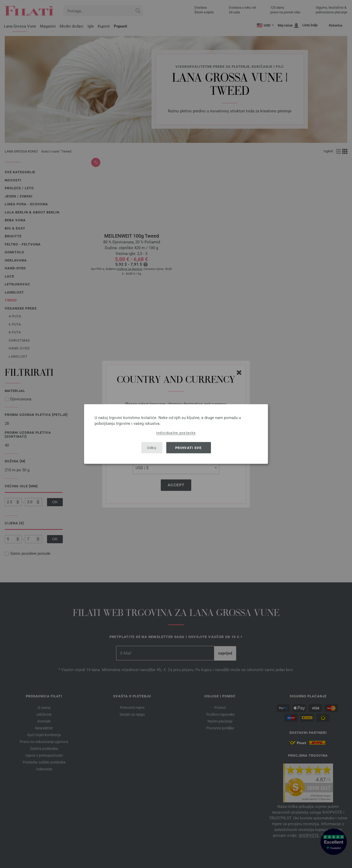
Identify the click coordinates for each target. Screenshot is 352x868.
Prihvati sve (188, 448)
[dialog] (176, 434)
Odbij (152, 448)
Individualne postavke (176, 433)
